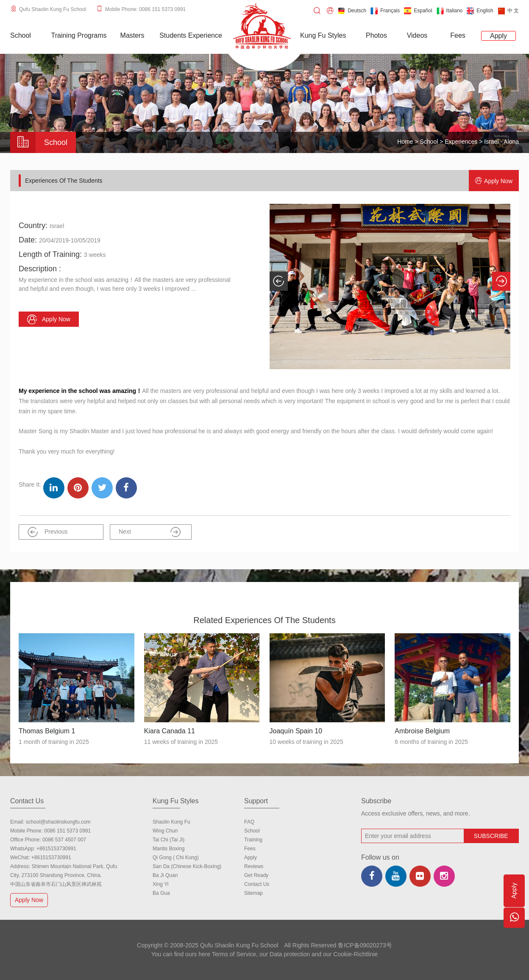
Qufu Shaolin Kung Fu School (53, 9)
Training (253, 840)
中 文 (508, 11)
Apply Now (30, 900)
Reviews (254, 866)
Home (405, 142)
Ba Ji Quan (165, 875)
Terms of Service (234, 954)
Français (385, 11)
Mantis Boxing (168, 849)
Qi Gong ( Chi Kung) (176, 857)
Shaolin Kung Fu (171, 822)
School (429, 142)
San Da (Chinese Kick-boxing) (187, 866)
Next (150, 532)
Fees (250, 849)
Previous (47, 532)
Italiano (450, 11)
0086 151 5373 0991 (67, 831)
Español (418, 11)
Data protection (290, 954)
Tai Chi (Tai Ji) (168, 840)
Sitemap (253, 893)
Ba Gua (161, 893)
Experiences (461, 142)
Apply (251, 857)
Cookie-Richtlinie (355, 954)
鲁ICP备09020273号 (365, 945)
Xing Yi (160, 884)
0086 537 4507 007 (64, 840)
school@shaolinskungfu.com (58, 822)
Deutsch (352, 11)
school (252, 831)
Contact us (257, 884)
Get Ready (256, 875)
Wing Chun (165, 831)
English (480, 11)
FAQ (249, 822)
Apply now (494, 181)
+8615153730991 (56, 849)
